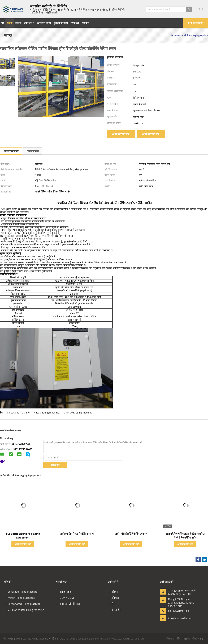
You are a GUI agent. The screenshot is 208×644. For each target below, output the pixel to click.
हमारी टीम (115, 610)
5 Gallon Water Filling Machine (24, 610)
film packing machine (18, 413)
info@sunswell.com (179, 618)
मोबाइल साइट (198, 639)
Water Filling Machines (19, 598)
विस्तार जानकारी (11, 151)
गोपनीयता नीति (173, 639)
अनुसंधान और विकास (68, 604)
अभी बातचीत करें (195, 23)
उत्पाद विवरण (33, 151)
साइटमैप (186, 639)
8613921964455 (23, 449)
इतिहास (113, 598)
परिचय (113, 592)
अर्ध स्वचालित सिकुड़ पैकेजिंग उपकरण (77, 534)
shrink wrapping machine (78, 413)
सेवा (112, 604)
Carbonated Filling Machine (22, 604)
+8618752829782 (20, 444)
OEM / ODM (65, 598)
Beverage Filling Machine (21, 592)
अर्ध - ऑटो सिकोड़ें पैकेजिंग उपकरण (131, 534)
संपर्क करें (55, 465)
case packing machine (47, 413)
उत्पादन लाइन (64, 592)
